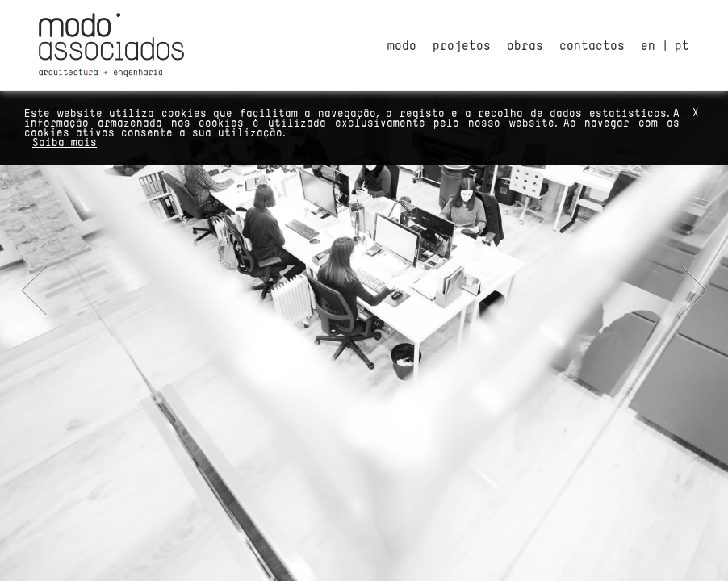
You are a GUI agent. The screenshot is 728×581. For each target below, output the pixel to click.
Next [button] (690, 290)
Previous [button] (38, 290)
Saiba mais (65, 142)
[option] (364, 290)
